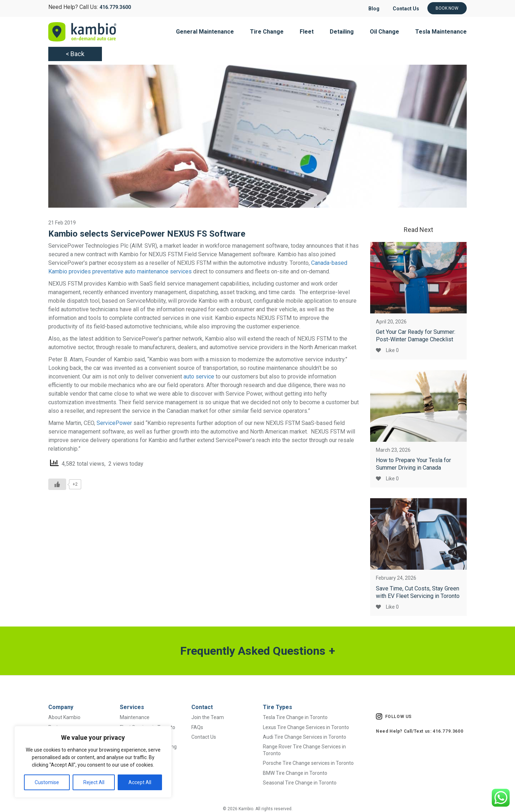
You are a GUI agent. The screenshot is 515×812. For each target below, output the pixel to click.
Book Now (447, 8)
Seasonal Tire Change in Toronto (300, 783)
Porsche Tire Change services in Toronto (308, 763)
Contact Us (404, 9)
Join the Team (208, 717)
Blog (371, 9)
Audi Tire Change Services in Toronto (305, 737)
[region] (93, 762)
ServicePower (114, 423)
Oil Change (384, 32)
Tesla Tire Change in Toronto (295, 717)
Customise (47, 782)
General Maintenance (205, 32)
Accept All (140, 782)
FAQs (197, 727)
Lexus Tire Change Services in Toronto (306, 727)
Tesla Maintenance (441, 32)
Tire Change (267, 32)
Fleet (307, 32)
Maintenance (135, 717)
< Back (75, 54)
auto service (199, 377)
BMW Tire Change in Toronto (295, 773)
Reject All (94, 782)
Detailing (342, 32)
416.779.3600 (115, 7)
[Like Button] (57, 484)
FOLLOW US (394, 717)
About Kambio (64, 717)
